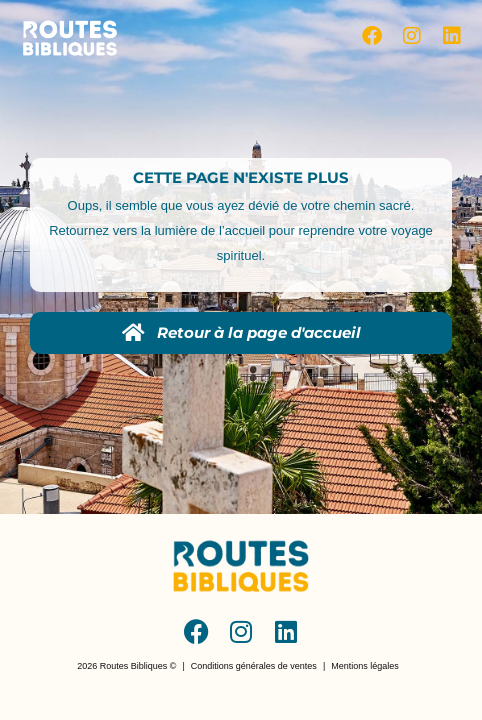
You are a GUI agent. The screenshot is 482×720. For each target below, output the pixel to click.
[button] (126, 666)
